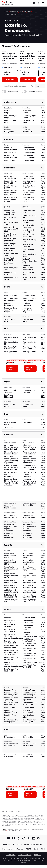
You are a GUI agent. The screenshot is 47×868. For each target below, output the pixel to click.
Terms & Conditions (25, 854)
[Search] (34, 3)
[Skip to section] (40, 86)
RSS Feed (38, 854)
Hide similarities (13, 92)
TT (25, 12)
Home (7, 12)
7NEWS (28, 849)
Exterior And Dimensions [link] (13, 14)
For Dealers (7, 849)
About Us (6, 844)
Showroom (14, 12)
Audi (21, 12)
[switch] (4, 92)
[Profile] (39, 3)
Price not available (10, 64)
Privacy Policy (11, 854)
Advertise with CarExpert (34, 844)
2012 (29, 12)
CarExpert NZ (39, 849)
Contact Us (19, 849)
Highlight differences (35, 92)
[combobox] (15, 20)
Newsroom (17, 844)
